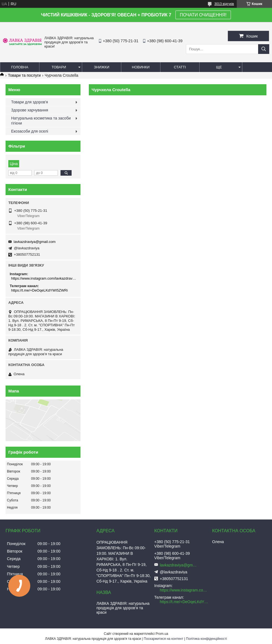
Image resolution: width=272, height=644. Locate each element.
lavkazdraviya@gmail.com (35, 242)
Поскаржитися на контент (163, 639)
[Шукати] (264, 49)
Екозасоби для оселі (30, 131)
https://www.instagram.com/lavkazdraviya (44, 278)
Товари (59, 67)
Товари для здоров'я (30, 102)
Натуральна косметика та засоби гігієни (41, 121)
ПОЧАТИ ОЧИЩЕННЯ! (203, 15)
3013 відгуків (224, 4)
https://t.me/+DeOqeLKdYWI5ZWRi (39, 290)
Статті (180, 67)
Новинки (141, 67)
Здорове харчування (30, 110)
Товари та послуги (24, 75)
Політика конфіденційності (206, 639)
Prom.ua (162, 634)
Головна (20, 67)
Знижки (102, 67)
